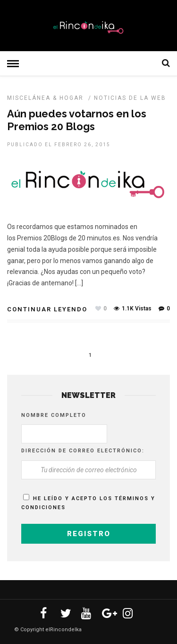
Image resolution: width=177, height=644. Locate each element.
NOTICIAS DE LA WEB (130, 98)
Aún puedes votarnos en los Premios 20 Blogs (77, 120)
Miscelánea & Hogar (45, 98)
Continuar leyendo (47, 309)
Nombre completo (54, 415)
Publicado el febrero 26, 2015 (59, 145)
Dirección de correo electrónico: (83, 451)
